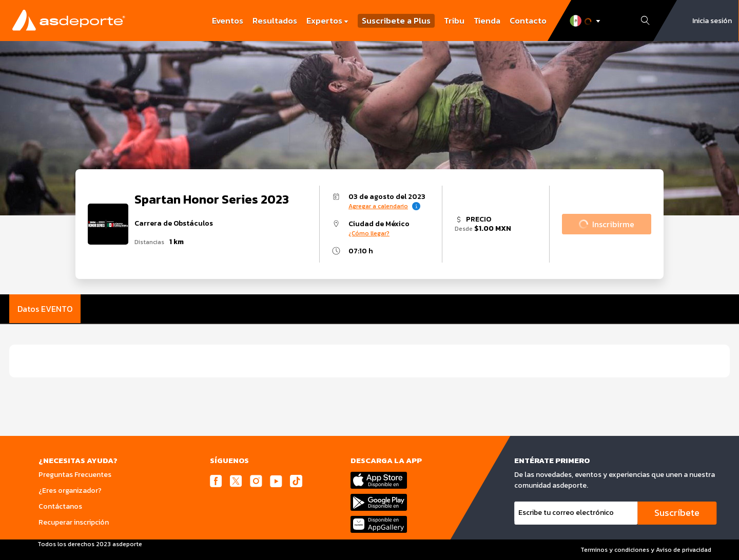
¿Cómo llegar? (369, 233)
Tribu (454, 21)
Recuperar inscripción (74, 522)
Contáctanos (60, 506)
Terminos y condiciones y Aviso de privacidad (646, 550)
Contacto (528, 21)
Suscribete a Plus (396, 21)
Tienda (487, 21)
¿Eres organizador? (70, 491)
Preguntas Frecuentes (75, 475)
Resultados (275, 21)
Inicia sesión (712, 21)
